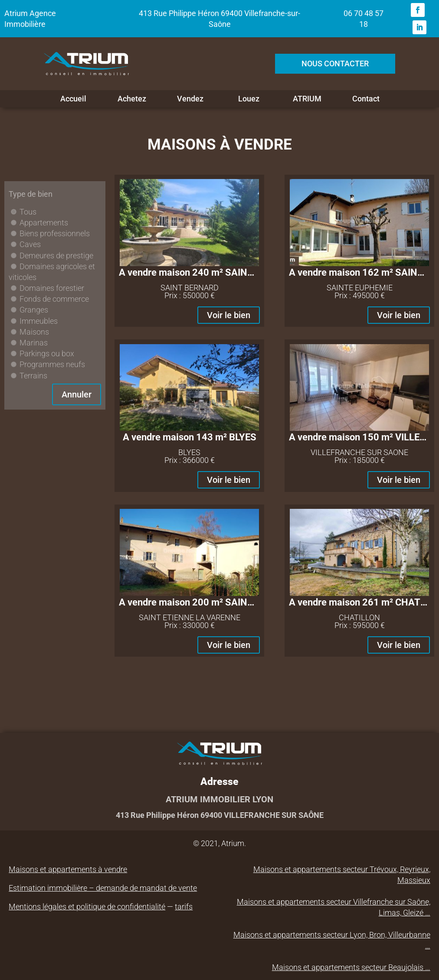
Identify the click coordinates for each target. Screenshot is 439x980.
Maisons (34, 332)
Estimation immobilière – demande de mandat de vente (103, 888)
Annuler (77, 394)
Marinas (34, 343)
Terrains (33, 376)
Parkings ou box (47, 353)
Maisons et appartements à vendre (68, 869)
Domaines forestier (52, 288)
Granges (34, 310)
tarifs (184, 907)
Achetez (132, 99)
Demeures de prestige (56, 256)
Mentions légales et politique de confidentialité (87, 907)
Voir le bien (229, 315)
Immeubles (39, 321)
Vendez (190, 99)
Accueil (73, 99)
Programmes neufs (52, 364)
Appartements (44, 223)
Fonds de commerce (54, 299)
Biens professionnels (55, 233)
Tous (28, 212)
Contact (366, 99)
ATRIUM (307, 99)
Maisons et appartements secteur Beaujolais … (351, 967)
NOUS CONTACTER (335, 63)
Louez (249, 99)
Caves (30, 244)
